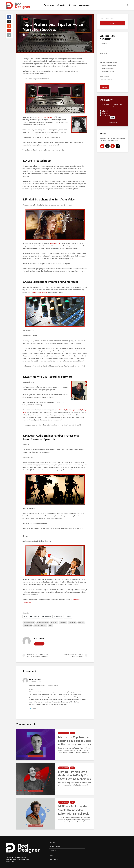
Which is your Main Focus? (108, 63)
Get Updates (54, 859)
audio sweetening (43, 623)
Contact (52, 842)
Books (72, 5)
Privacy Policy (10, 862)
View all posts (39, 644)
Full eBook (105, 111)
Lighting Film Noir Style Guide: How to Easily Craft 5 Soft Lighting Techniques (74, 775)
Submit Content (55, 846)
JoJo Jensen (27, 35)
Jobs (51, 855)
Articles (61, 5)
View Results (113, 122)
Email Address (113, 79)
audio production (29, 623)
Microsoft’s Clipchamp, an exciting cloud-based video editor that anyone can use (75, 741)
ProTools (62, 410)
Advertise (53, 851)
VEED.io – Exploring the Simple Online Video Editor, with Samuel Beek (73, 810)
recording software (40, 626)
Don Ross (63, 623)
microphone (28, 626)
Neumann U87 (55, 243)
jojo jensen (72, 623)
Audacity (78, 410)
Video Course (106, 115)
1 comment (49, 35)
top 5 (51, 626)
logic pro (81, 623)
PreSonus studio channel (38, 292)
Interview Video (64, 733)
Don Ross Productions (45, 117)
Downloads (85, 5)
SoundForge (70, 410)
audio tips (54, 623)
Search (113, 23)
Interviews (49, 5)
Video (25, 19)
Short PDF (105, 113)
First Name (103, 43)
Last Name (103, 53)
